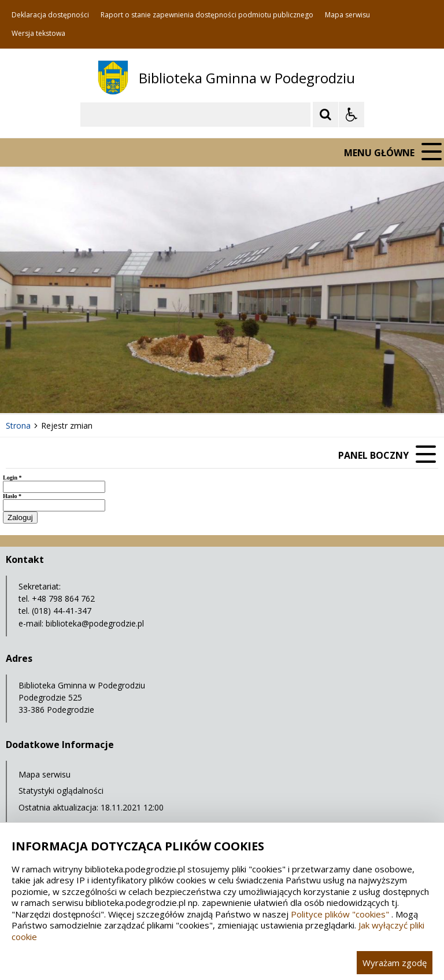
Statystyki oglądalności (61, 791)
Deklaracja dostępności (50, 15)
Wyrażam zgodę (395, 963)
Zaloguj (20, 517)
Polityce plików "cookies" (340, 914)
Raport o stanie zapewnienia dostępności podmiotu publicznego (207, 15)
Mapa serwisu (347, 15)
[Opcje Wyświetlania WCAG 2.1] (351, 115)
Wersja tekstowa (38, 34)
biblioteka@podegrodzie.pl (95, 623)
